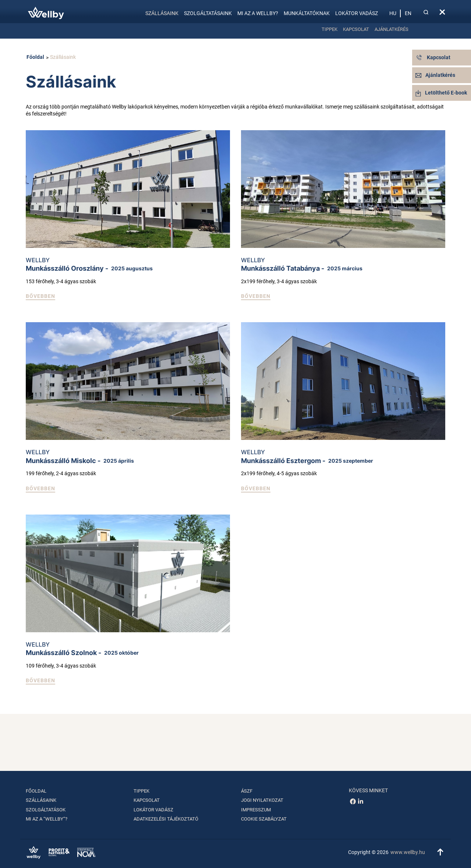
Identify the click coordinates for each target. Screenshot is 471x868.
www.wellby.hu (408, 852)
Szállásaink (162, 13)
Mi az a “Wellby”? (47, 819)
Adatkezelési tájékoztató (166, 819)
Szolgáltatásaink (208, 13)
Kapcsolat (356, 29)
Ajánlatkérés (392, 29)
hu (393, 13)
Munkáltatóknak (307, 13)
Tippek (330, 29)
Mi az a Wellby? (258, 13)
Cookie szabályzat (264, 819)
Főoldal (35, 57)
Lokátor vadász (357, 13)
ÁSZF (247, 791)
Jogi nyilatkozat (262, 800)
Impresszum (256, 810)
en (408, 13)
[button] (40, 297)
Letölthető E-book (441, 93)
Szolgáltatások (46, 810)
